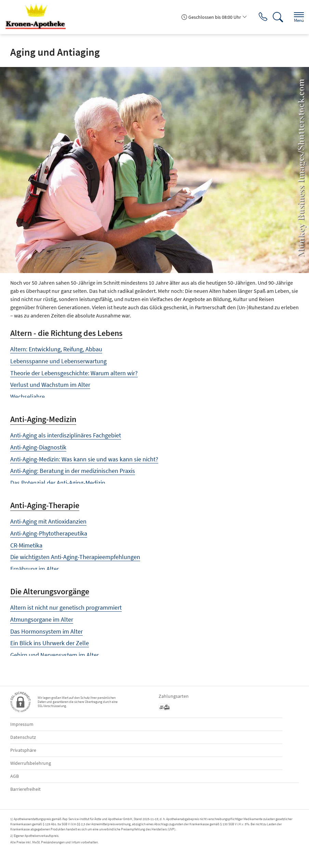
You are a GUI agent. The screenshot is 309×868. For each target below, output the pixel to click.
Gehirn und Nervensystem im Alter (55, 655)
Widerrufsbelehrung (31, 763)
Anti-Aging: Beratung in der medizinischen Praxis (73, 471)
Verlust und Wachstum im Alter (50, 385)
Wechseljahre (28, 397)
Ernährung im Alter (35, 569)
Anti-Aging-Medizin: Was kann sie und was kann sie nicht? (84, 459)
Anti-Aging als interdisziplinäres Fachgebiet (66, 435)
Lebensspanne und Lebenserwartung (58, 361)
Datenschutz (23, 737)
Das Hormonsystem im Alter (46, 631)
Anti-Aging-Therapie (45, 505)
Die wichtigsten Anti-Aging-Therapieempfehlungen (75, 557)
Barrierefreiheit (25, 789)
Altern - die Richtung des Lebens (66, 333)
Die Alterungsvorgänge (50, 591)
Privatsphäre (23, 750)
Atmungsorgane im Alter (42, 619)
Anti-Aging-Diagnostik (38, 447)
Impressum (22, 724)
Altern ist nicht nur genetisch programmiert (66, 607)
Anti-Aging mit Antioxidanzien (48, 521)
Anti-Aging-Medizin (43, 419)
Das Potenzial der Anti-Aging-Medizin (58, 483)
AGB (15, 776)
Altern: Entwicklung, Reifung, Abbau (56, 349)
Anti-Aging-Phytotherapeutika (49, 533)
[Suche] (277, 17)
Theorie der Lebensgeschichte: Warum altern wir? (74, 373)
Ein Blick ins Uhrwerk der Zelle (50, 643)
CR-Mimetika (26, 545)
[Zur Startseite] (38, 17)
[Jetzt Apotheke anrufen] (261, 17)
